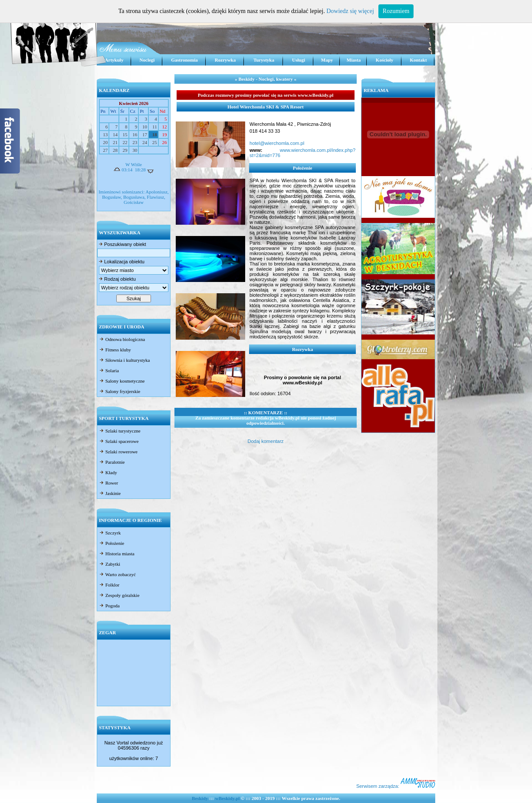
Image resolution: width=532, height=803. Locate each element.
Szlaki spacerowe (119, 441)
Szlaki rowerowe (118, 452)
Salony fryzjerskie (120, 391)
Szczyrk (110, 533)
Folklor (109, 585)
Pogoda (109, 606)
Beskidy (200, 798)
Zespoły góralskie (119, 595)
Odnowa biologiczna (122, 339)
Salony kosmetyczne (122, 381)
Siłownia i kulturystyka (124, 360)
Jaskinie (110, 493)
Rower (108, 483)
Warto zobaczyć (117, 574)
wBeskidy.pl (228, 798)
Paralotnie (112, 462)
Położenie (112, 543)
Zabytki (110, 564)
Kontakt (418, 60)
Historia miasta (117, 554)
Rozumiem (396, 11)
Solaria (109, 370)
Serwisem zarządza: (396, 786)
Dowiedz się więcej (350, 11)
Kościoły (384, 60)
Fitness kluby (115, 350)
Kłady (108, 472)
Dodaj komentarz (265, 441)
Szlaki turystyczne (120, 431)
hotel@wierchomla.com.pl (277, 143)
